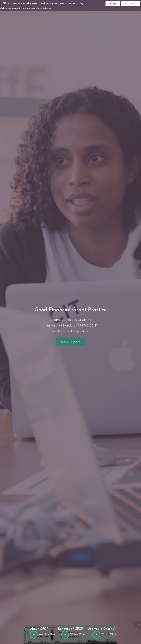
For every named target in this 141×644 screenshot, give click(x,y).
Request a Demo (70, 342)
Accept (113, 3)
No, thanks (130, 3)
